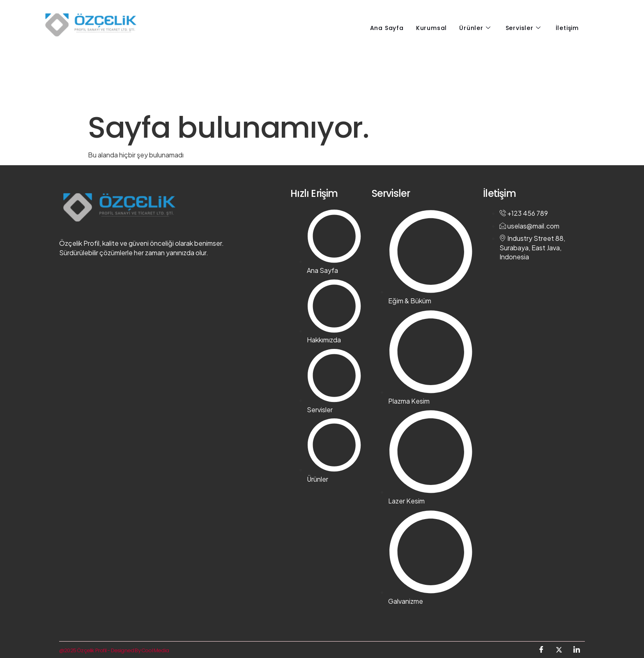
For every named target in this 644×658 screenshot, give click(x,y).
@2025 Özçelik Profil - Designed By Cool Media (114, 650)
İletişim (567, 28)
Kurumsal (431, 28)
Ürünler (475, 28)
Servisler (523, 28)
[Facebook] (541, 650)
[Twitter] (559, 650)
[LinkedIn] (577, 650)
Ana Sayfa (387, 28)
